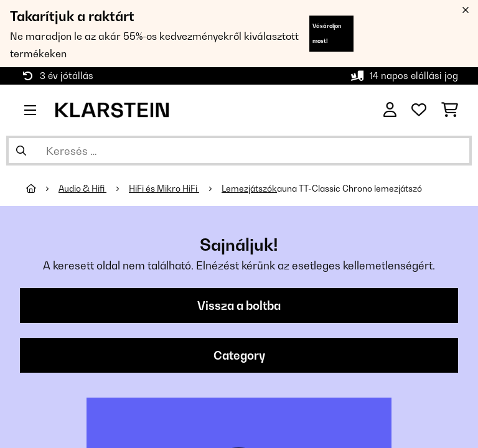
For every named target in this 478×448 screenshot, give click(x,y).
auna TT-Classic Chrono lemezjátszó (349, 189)
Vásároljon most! (327, 33)
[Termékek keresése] (239, 151)
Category (239, 355)
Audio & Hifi (82, 189)
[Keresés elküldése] (21, 151)
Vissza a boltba (239, 306)
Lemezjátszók (249, 189)
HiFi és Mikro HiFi (164, 189)
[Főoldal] (42, 189)
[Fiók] (390, 110)
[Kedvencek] (419, 110)
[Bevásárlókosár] (450, 110)
